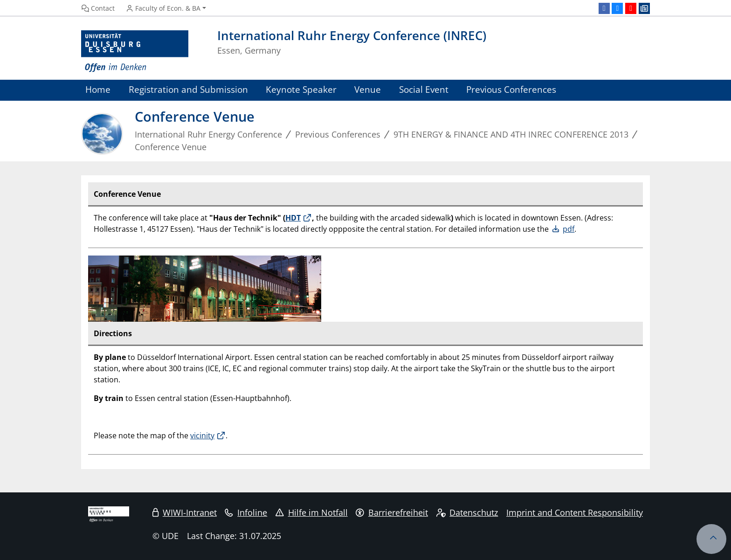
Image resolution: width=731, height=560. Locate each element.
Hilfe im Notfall (312, 512)
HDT (293, 218)
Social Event (424, 89)
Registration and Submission (188, 89)
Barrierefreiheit (392, 512)
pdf (569, 229)
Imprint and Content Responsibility (575, 512)
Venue (368, 89)
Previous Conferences (511, 89)
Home (98, 89)
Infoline (246, 512)
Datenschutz (467, 512)
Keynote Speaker (301, 89)
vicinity (202, 436)
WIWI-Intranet (185, 512)
